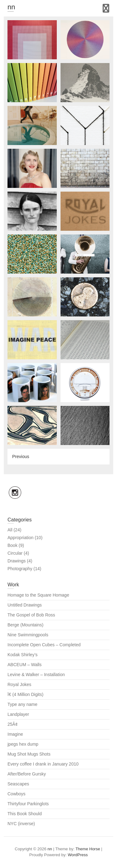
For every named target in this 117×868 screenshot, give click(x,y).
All (10, 530)
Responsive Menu (106, 8)
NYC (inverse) (21, 824)
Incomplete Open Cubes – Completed (44, 645)
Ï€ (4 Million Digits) (25, 694)
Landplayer (18, 714)
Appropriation (20, 538)
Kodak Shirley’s (22, 655)
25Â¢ (13, 724)
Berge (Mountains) (25, 625)
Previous (21, 457)
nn (11, 7)
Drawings (17, 561)
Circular (15, 553)
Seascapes (18, 784)
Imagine (15, 734)
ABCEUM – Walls (24, 665)
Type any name (22, 704)
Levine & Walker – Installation (36, 675)
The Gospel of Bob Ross (31, 615)
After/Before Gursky (27, 774)
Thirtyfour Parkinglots (28, 804)
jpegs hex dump (23, 744)
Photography (20, 569)
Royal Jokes (19, 684)
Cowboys (17, 794)
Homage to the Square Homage (38, 595)
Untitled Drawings (25, 605)
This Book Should (25, 814)
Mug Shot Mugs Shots (29, 754)
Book (12, 545)
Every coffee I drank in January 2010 (43, 764)
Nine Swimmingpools (28, 635)
